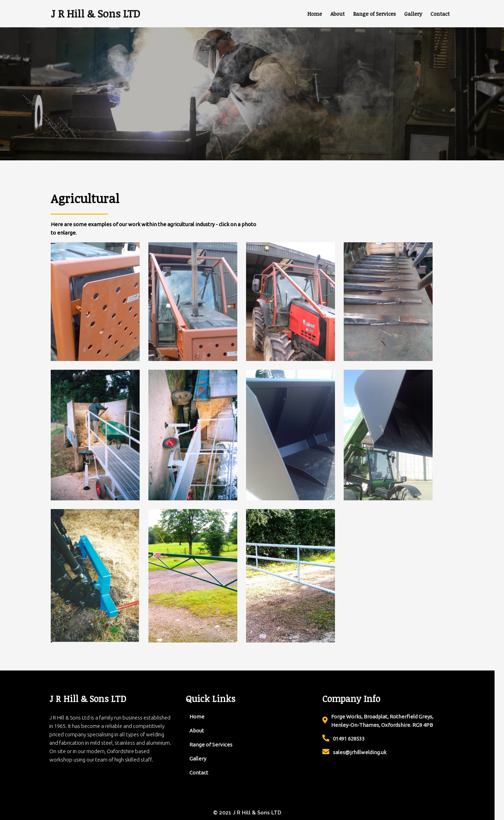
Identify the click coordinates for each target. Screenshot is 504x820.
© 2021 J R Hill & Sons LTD (252, 812)
